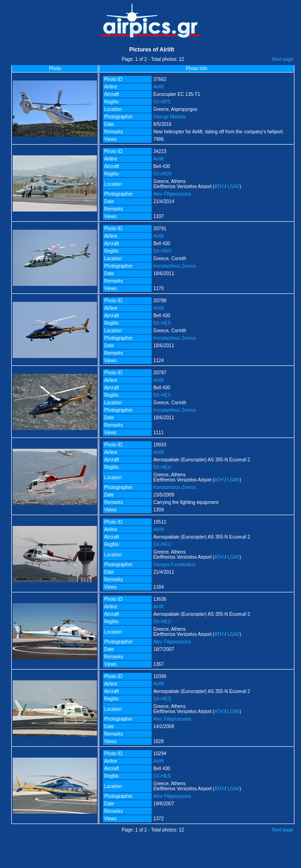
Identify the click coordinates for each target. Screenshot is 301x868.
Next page (283, 59)
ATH (219, 186)
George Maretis (169, 117)
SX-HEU (162, 467)
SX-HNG (162, 251)
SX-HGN (162, 174)
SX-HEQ (162, 699)
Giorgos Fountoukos (174, 565)
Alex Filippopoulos (172, 194)
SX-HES (162, 323)
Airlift (158, 87)
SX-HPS (162, 102)
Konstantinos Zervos (174, 266)
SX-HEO (162, 622)
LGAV (234, 186)
